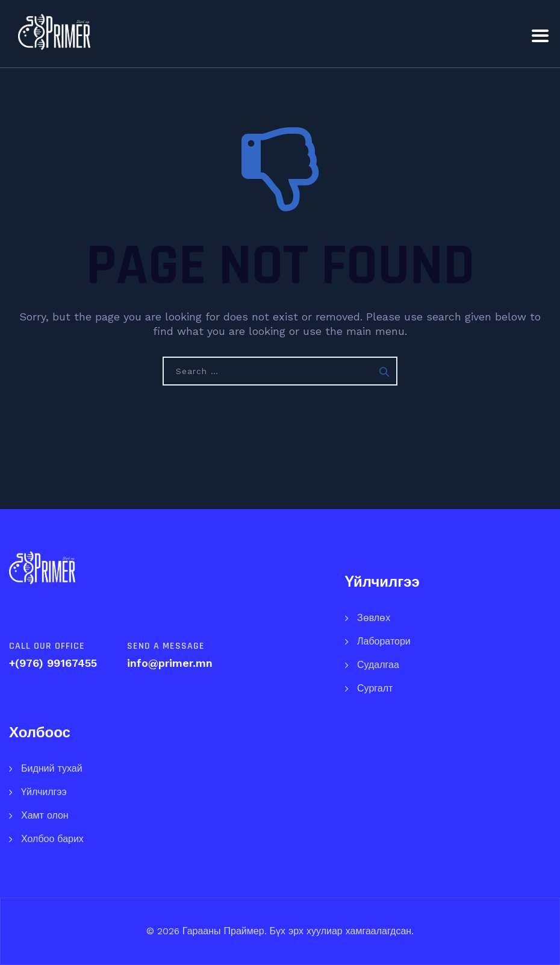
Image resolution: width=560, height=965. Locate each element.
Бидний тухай (52, 768)
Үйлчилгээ (44, 792)
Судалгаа (378, 665)
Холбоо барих (52, 839)
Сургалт (375, 688)
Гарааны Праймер (222, 931)
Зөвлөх (374, 618)
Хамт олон (45, 815)
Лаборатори (384, 641)
